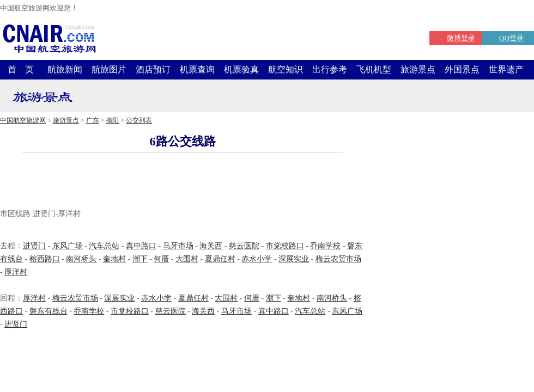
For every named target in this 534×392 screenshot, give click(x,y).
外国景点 (462, 69)
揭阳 (112, 120)
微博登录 (461, 38)
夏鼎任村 (220, 259)
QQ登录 (511, 38)
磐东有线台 (48, 311)
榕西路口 (45, 259)
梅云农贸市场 (338, 259)
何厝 (161, 259)
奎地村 (114, 259)
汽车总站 (104, 246)
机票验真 (241, 69)
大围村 (187, 259)
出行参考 (330, 69)
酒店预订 (153, 69)
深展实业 (294, 259)
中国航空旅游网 (23, 120)
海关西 (211, 246)
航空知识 (286, 69)
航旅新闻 (65, 69)
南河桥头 (81, 259)
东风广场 (68, 246)
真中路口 (141, 246)
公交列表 (139, 120)
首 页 (21, 69)
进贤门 (34, 246)
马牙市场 (178, 246)
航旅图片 (109, 69)
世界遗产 (506, 69)
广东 (93, 120)
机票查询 (197, 69)
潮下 (140, 259)
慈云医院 (244, 246)
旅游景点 (418, 69)
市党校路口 (285, 246)
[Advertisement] (183, 182)
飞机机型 (374, 69)
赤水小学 (257, 259)
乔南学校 (325, 246)
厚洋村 (16, 272)
